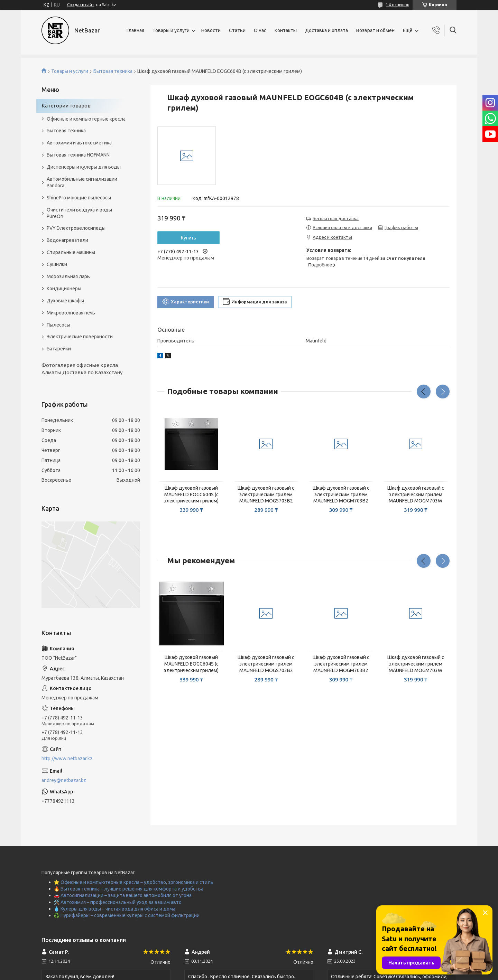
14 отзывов (398, 5)
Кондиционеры (64, 289)
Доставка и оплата (326, 30)
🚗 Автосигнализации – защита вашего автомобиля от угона (123, 895)
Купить (188, 238)
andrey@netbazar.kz (64, 780)
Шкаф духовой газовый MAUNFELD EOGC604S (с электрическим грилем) (191, 494)
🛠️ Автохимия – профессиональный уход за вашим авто (118, 902)
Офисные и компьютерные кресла (86, 119)
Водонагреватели (67, 240)
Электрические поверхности (80, 337)
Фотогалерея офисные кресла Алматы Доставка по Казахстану (82, 369)
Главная (135, 30)
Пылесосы (58, 325)
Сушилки (57, 264)
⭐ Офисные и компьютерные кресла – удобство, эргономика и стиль (133, 882)
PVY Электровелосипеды (76, 228)
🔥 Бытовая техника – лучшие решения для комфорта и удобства (128, 889)
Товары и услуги (171, 30)
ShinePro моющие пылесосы (79, 198)
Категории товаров (66, 106)
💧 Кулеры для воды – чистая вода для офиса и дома (114, 909)
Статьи (237, 30)
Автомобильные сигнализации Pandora (82, 182)
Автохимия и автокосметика (79, 143)
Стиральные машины (71, 252)
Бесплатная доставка (336, 218)
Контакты (286, 30)
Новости (211, 30)
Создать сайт (81, 5)
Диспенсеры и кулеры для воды (84, 167)
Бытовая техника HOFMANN (78, 155)
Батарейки (59, 349)
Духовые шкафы (65, 301)
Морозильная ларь (68, 276)
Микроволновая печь (71, 313)
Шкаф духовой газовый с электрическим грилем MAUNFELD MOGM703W (416, 494)
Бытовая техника (113, 71)
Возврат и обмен (375, 30)
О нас (260, 30)
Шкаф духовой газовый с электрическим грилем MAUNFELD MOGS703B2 (266, 494)
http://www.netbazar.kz (67, 758)
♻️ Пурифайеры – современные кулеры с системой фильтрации (127, 915)
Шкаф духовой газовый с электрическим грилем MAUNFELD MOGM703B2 (341, 494)
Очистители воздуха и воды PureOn (79, 213)
